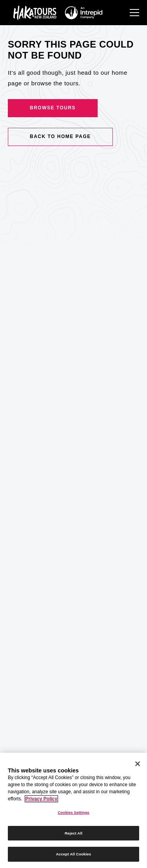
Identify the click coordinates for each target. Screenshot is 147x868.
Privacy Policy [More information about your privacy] (41, 799)
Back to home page (60, 136)
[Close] (138, 764)
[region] (73, 810)
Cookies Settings (73, 812)
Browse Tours (53, 108)
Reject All (73, 833)
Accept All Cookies (74, 854)
